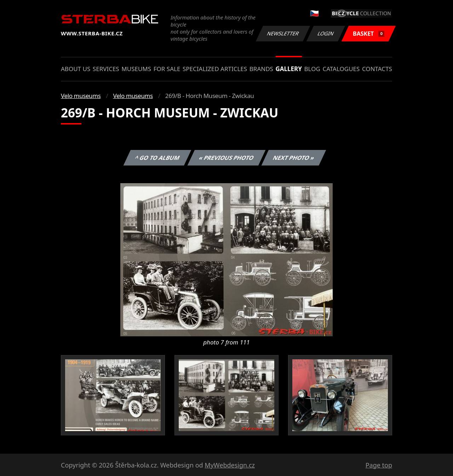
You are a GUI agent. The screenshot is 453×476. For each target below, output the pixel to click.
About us (76, 69)
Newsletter (283, 33)
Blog (312, 69)
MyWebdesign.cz (230, 465)
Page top (379, 465)
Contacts (377, 69)
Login (326, 33)
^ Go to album (157, 158)
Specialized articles (215, 69)
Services (106, 69)
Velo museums (81, 96)
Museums (136, 69)
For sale (167, 69)
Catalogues (341, 69)
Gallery (289, 69)
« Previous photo (226, 158)
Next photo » (294, 158)
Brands (261, 69)
